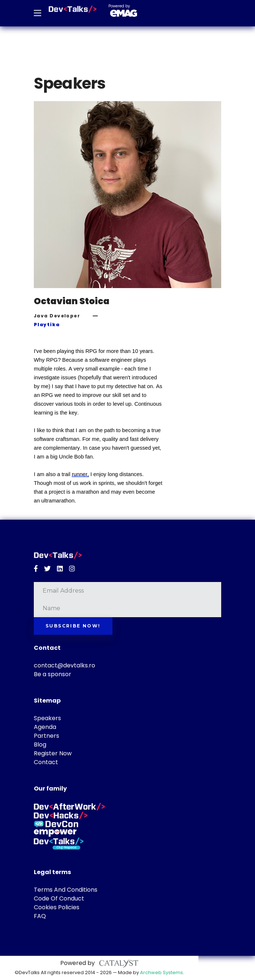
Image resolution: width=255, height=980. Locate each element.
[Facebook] (36, 569)
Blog (40, 745)
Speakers (47, 718)
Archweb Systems (161, 972)
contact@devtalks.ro (64, 665)
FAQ (40, 916)
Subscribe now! (73, 626)
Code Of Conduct (59, 898)
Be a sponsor (53, 674)
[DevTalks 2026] (73, 9)
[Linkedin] (60, 569)
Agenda (45, 727)
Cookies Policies (57, 907)
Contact (46, 762)
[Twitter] (47, 569)
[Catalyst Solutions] (119, 963)
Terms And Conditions (66, 890)
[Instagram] (72, 569)
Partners (46, 736)
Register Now (53, 753)
